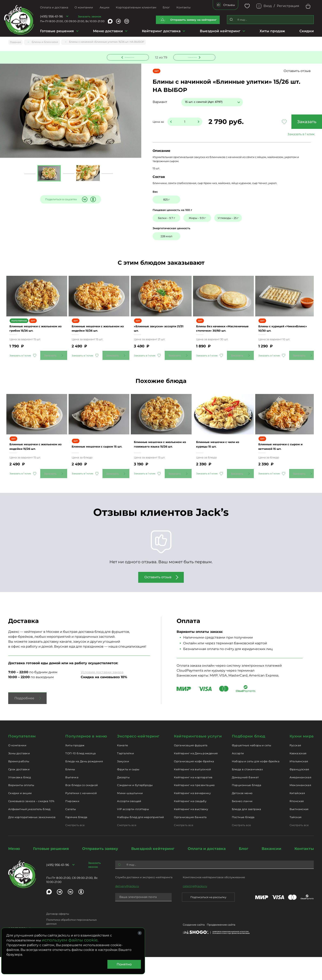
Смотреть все (75, 848)
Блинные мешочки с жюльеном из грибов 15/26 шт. (35, 338)
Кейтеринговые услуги (198, 759)
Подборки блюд (249, 759)
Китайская (297, 816)
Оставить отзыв (297, 72)
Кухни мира (302, 759)
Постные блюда (243, 840)
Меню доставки (108, 31)
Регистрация (288, 6)
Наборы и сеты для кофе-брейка (256, 784)
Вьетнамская (299, 832)
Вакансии (271, 871)
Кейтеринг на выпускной (192, 792)
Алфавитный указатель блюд (29, 832)
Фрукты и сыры (128, 792)
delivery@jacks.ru (127, 909)
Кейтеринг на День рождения (196, 776)
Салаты (71, 832)
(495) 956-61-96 (51, 16)
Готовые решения (57, 31)
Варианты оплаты (21, 808)
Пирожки (72, 824)
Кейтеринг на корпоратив (193, 800)
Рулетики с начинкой (81, 816)
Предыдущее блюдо (130, 57)
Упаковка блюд (20, 800)
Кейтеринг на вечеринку (192, 816)
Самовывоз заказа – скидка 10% (31, 824)
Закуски (123, 784)
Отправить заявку (100, 871)
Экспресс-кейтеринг (138, 759)
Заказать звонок (90, 16)
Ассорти (238, 776)
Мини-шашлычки (130, 816)
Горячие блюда (76, 840)
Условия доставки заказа (102, 695)
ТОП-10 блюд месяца (80, 776)
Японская (297, 824)
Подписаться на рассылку (208, 920)
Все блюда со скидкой (82, 808)
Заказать (283, 122)
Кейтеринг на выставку (191, 832)
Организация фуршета (191, 768)
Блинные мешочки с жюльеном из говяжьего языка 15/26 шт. (158, 465)
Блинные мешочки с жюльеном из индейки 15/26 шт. (99, 338)
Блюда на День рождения (84, 784)
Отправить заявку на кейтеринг (193, 20)
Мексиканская (300, 808)
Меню (14, 871)
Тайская (296, 840)
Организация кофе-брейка (194, 784)
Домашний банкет (245, 800)
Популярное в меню (86, 759)
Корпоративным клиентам (136, 7)
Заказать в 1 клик (283, 135)
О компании (84, 7)
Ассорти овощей (129, 824)
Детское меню (242, 816)
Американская (301, 800)
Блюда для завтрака (247, 832)
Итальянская (299, 784)
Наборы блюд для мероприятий (141, 840)
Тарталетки (125, 776)
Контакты (183, 7)
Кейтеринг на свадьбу (190, 824)
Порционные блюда (247, 808)
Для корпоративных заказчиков (32, 840)
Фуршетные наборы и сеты (252, 768)
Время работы (19, 784)
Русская (295, 768)
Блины (70, 792)
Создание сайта (194, 948)
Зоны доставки (19, 776)
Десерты (123, 800)
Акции (105, 7)
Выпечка (72, 800)
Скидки (307, 31)
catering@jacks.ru (195, 909)
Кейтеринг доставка (161, 31)
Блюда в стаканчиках (247, 792)
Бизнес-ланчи (242, 824)
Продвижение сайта (221, 948)
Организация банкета (190, 840)
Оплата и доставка (54, 7)
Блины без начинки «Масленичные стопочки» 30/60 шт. (221, 338)
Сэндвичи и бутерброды (135, 808)
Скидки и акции (20, 816)
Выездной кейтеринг (220, 31)
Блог (166, 7)
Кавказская (298, 776)
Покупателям (22, 759)
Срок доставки (19, 792)
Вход (268, 6)
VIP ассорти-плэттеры (133, 832)
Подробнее (24, 721)
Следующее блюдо (192, 57)
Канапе (122, 768)
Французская (299, 792)
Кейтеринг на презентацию (194, 808)
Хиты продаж (272, 31)
